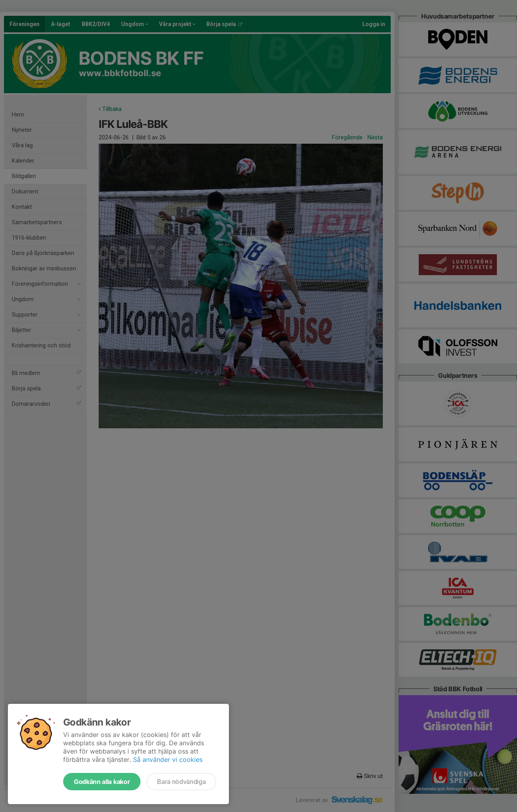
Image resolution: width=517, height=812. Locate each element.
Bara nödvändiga (181, 782)
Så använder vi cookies (168, 759)
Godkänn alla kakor (102, 782)
